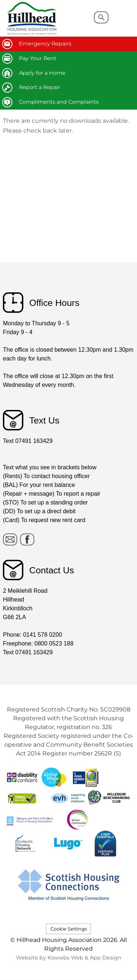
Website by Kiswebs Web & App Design (69, 958)
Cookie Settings (69, 929)
